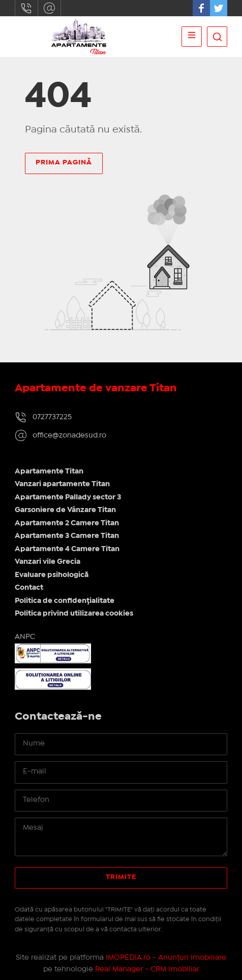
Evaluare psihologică (52, 575)
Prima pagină (64, 162)
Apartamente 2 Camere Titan (67, 523)
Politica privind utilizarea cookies (74, 614)
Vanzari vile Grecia (48, 562)
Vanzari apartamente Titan (62, 484)
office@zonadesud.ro (49, 8)
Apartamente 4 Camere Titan (67, 549)
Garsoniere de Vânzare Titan (65, 510)
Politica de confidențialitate (65, 601)
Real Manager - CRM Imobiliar (147, 969)
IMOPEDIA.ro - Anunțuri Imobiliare (166, 958)
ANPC (25, 637)
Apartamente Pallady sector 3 (68, 497)
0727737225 (26, 8)
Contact (29, 588)
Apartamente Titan (49, 471)
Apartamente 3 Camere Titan (67, 536)
